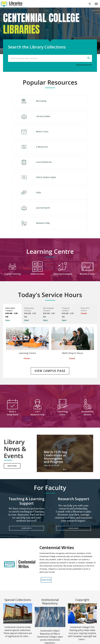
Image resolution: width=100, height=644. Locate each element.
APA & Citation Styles (73, 136)
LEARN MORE (27, 475)
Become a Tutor (87, 222)
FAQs (27, 153)
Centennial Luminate (34, 621)
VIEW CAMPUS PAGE (50, 318)
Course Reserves (32, 136)
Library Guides (70, 102)
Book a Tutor (31, 119)
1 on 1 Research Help (38, 360)
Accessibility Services (88, 360)
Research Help (51, 171)
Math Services (38, 222)
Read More (12, 412)
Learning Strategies (63, 222)
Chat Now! (30, 630)
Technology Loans (62, 360)
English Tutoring (12, 222)
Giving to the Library (81, 617)
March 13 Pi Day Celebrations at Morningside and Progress (55, 403)
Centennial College (57, 613)
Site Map (30, 626)
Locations (30, 613)
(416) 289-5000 (55, 626)
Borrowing (30, 102)
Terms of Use (68, 637)
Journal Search (70, 153)
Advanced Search (83, 65)
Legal (76, 613)
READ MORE (18, 596)
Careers (53, 617)
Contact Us (54, 621)
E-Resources (69, 119)
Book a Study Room (13, 360)
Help (28, 617)
